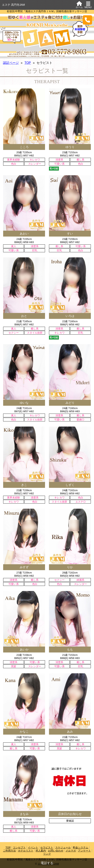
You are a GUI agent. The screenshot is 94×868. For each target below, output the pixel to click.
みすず (24, 567)
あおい (24, 234)
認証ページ (11, 63)
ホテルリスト (26, 851)
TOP (28, 63)
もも (70, 649)
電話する (47, 863)
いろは (70, 316)
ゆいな (24, 403)
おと (24, 316)
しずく (70, 485)
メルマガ (71, 851)
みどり (70, 403)
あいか (24, 649)
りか (70, 567)
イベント (33, 847)
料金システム (81, 847)
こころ (24, 147)
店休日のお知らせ (70, 814)
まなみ (24, 814)
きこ (24, 485)
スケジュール (63, 847)
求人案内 (41, 851)
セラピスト (47, 847)
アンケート (84, 851)
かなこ (24, 732)
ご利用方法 (9, 851)
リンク (47, 854)
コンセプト (19, 847)
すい (70, 234)
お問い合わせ (56, 851)
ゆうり (70, 147)
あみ (70, 732)
